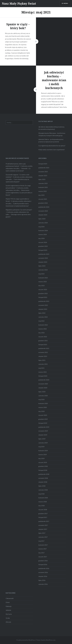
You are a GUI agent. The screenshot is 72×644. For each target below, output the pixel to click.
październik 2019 (44, 427)
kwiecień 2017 (43, 545)
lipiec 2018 (42, 486)
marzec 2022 (43, 329)
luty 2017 (41, 553)
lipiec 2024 (42, 219)
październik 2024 (44, 207)
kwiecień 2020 (43, 403)
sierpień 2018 (43, 482)
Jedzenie (8, 610)
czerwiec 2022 (43, 317)
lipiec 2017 (42, 533)
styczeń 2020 (43, 415)
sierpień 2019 (43, 435)
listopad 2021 (43, 345)
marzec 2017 (43, 549)
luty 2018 (41, 506)
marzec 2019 (43, 455)
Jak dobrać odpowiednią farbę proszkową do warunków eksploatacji (51, 128)
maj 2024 (41, 227)
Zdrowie (8, 622)
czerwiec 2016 (43, 584)
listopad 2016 (43, 564)
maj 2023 (41, 274)
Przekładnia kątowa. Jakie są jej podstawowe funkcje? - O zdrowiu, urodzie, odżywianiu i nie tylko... (19, 166)
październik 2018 (44, 474)
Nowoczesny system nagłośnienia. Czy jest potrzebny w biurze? (19, 193)
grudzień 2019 (43, 419)
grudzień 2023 (43, 246)
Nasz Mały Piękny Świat (19, 4)
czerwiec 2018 (43, 490)
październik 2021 (44, 348)
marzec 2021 (43, 372)
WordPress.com (51, 640)
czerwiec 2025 (43, 183)
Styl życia (9, 614)
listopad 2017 (43, 517)
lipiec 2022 (42, 313)
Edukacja (9, 606)
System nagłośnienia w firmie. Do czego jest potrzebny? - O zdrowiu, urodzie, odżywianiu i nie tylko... (18, 188)
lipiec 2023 (42, 266)
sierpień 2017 (43, 529)
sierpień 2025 (43, 176)
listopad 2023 (43, 250)
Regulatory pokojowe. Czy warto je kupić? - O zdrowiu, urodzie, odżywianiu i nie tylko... (19, 212)
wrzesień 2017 (43, 525)
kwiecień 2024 (43, 231)
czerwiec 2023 (43, 270)
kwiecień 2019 (43, 451)
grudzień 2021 (43, 341)
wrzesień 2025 (43, 172)
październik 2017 (44, 521)
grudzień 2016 (43, 561)
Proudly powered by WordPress (26, 640)
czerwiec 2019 (43, 443)
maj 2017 (41, 541)
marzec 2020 (43, 407)
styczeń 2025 (43, 199)
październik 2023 (44, 254)
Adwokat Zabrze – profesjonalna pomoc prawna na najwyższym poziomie (51, 141)
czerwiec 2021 (43, 364)
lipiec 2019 (42, 439)
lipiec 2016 (42, 580)
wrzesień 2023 (43, 258)
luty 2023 (41, 286)
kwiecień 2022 (43, 325)
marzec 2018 (43, 502)
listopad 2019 (43, 423)
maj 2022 (41, 321)
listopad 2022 (43, 297)
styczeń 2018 (43, 510)
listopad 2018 (43, 470)
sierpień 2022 (43, 309)
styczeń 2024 (43, 242)
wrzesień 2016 (43, 572)
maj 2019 (41, 447)
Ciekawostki (10, 598)
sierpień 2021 (43, 356)
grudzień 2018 (43, 466)
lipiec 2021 (42, 360)
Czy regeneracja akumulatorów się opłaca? (52, 146)
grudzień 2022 (43, 293)
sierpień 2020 (43, 388)
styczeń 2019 (43, 462)
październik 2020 (44, 380)
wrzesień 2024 (43, 211)
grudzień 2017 (43, 514)
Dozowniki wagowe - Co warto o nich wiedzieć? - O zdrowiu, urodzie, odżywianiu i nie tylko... (19, 177)
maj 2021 (41, 368)
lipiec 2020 (42, 392)
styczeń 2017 (43, 557)
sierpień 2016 (43, 576)
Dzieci (8, 602)
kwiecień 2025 (43, 187)
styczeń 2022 (43, 337)
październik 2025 (44, 168)
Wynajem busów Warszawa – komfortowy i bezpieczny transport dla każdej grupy (52, 134)
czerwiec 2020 (43, 396)
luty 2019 (41, 458)
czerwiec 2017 (43, 537)
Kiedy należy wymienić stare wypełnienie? (52, 150)
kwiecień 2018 (43, 498)
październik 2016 (44, 568)
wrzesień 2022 (43, 305)
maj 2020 (41, 399)
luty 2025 (41, 195)
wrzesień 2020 (43, 384)
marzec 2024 (43, 234)
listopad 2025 (43, 164)
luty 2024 (41, 238)
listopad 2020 (43, 376)
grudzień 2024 (43, 203)
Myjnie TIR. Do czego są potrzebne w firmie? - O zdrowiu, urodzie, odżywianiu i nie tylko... (19, 201)
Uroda (8, 618)
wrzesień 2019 (43, 431)
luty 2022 (41, 333)
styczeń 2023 (43, 289)
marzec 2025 (43, 191)
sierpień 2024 (43, 215)
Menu (66, 3)
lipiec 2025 (42, 179)
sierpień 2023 (43, 262)
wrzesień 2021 (43, 352)
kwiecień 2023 (43, 278)
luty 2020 (41, 411)
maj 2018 (41, 494)
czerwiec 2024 (43, 223)
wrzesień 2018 (43, 478)
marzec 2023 (43, 282)
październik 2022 (44, 301)
